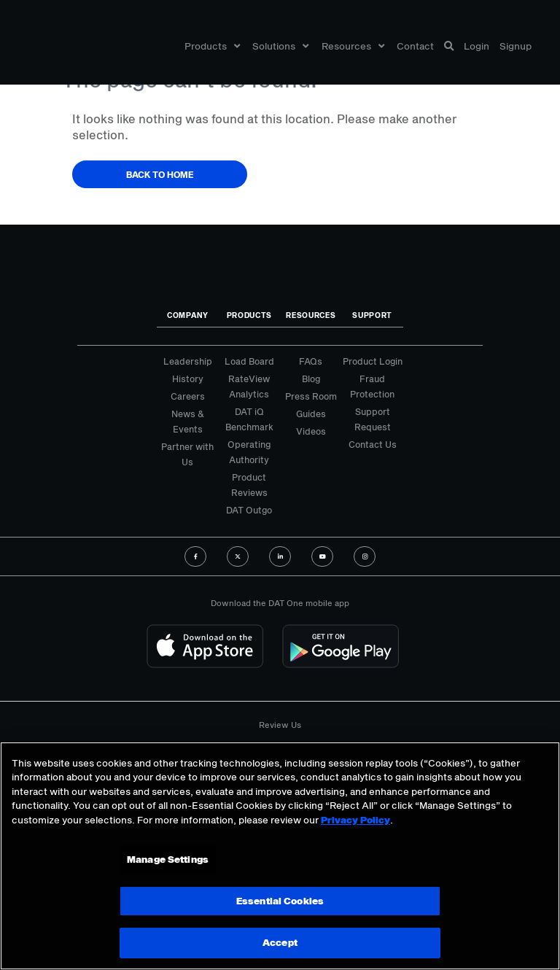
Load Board (249, 361)
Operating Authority (249, 452)
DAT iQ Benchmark (249, 419)
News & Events (188, 421)
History (188, 379)
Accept (280, 942)
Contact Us (373, 444)
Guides (311, 414)
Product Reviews (249, 485)
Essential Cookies (280, 901)
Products (212, 46)
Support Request (373, 419)
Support (372, 315)
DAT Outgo (249, 510)
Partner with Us (187, 454)
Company (188, 315)
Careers (188, 396)
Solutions (280, 46)
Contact (415, 46)
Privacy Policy (355, 820)
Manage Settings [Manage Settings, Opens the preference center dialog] (168, 859)
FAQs (311, 361)
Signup (516, 46)
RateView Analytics (249, 386)
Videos (311, 431)
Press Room (311, 396)
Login (477, 46)
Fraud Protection (372, 386)
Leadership (188, 361)
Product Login (373, 361)
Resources (353, 46)
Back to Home (160, 174)
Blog (311, 379)
